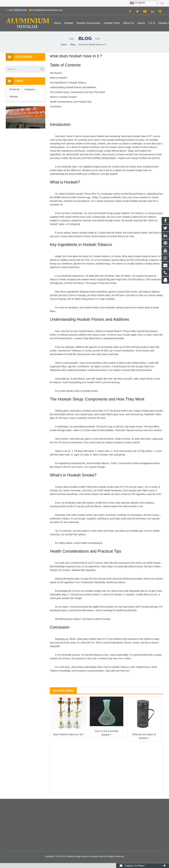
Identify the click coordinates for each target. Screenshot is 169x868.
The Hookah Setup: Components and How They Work (77, 92)
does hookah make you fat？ (69, 734)
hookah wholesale (116, 140)
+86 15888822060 (18, 10)
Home (64, 45)
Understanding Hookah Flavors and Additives (73, 87)
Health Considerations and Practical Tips (71, 102)
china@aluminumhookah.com (47, 10)
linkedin (14, 97)
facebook (15, 89)
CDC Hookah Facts (140, 667)
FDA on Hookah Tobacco (116, 667)
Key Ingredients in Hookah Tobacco (68, 83)
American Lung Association (90, 671)
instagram (30, 89)
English (137, 3)
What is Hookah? (59, 78)
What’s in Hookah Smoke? (63, 97)
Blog (85, 38)
